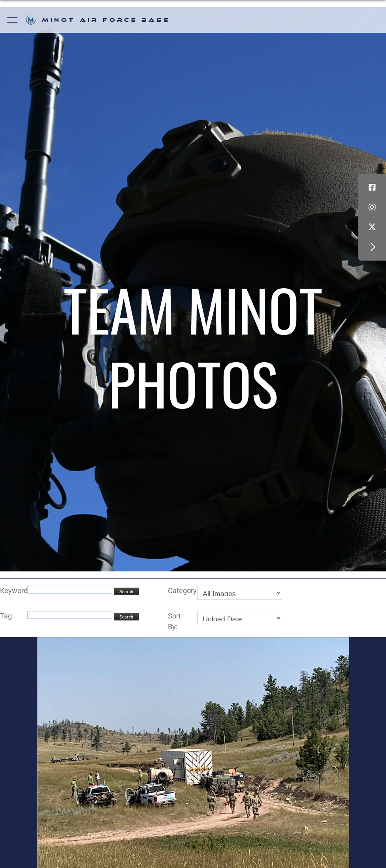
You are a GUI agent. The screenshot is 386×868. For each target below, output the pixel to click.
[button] (13, 20)
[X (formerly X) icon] (372, 227)
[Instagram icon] (372, 207)
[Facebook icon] (372, 187)
